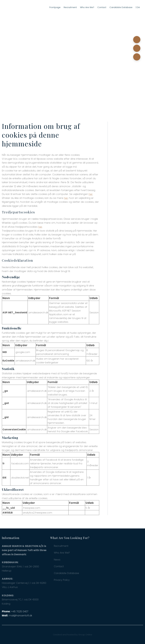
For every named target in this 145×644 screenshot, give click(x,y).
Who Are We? (87, 7)
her (91, 194)
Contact (102, 7)
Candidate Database (121, 7)
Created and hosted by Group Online (73, 635)
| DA (138, 7)
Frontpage (55, 7)
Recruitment (70, 7)
